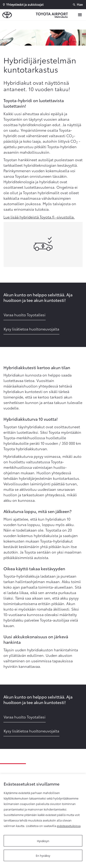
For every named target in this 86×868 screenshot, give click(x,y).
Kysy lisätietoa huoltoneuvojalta (31, 329)
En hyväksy (43, 855)
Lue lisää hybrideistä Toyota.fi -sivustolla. (39, 217)
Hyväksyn (43, 841)
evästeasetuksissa (69, 826)
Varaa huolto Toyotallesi (25, 315)
